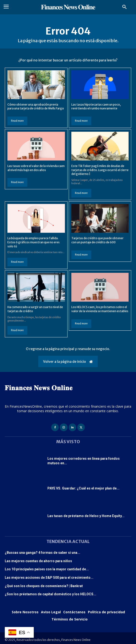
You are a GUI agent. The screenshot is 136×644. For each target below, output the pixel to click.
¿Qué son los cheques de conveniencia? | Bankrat (44, 586)
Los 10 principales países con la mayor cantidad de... (47, 569)
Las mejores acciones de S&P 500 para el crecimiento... (49, 578)
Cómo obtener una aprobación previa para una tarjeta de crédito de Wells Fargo (36, 107)
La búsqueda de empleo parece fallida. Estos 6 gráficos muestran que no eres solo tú (34, 242)
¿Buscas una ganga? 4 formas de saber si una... (42, 553)
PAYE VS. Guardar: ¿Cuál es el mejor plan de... (83, 488)
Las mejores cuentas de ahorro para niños (38, 561)
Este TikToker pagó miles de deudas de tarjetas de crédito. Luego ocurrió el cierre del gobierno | (100, 170)
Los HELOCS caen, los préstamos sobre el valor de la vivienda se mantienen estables (100, 309)
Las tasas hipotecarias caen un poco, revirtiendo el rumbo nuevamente (96, 107)
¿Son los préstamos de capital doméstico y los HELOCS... (51, 594)
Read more (17, 121)
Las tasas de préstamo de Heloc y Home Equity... (86, 516)
